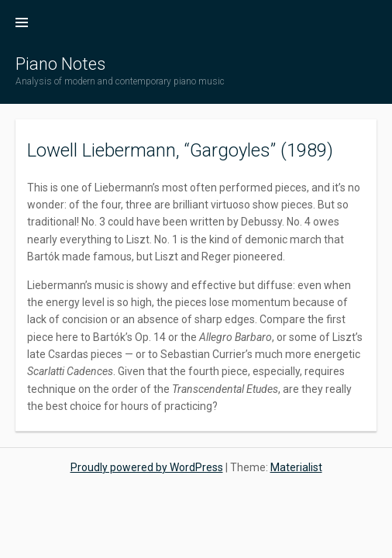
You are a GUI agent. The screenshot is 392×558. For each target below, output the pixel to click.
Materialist (296, 467)
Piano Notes (60, 64)
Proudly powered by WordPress (147, 467)
